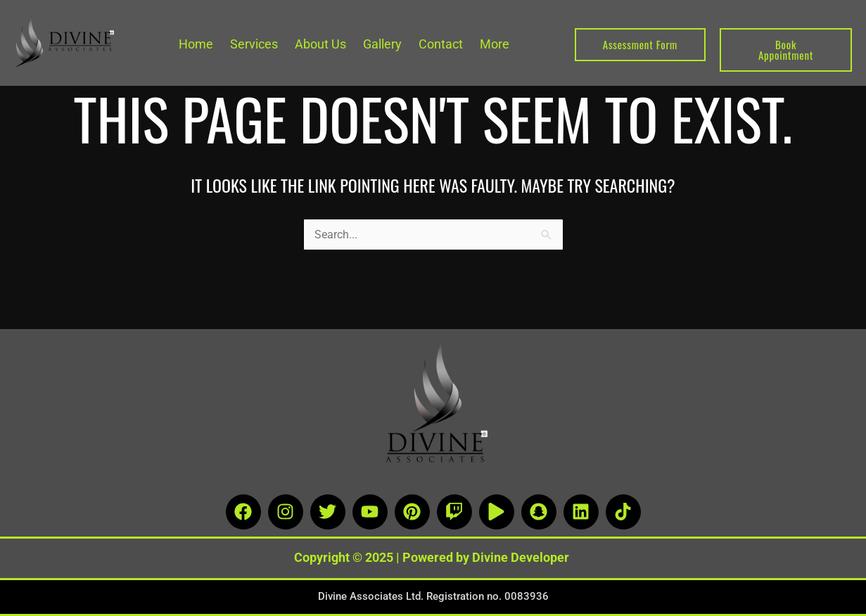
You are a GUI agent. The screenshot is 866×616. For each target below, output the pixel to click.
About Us (320, 44)
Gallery (382, 44)
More (495, 44)
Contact (441, 44)
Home (196, 44)
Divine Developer (521, 557)
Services (254, 44)
